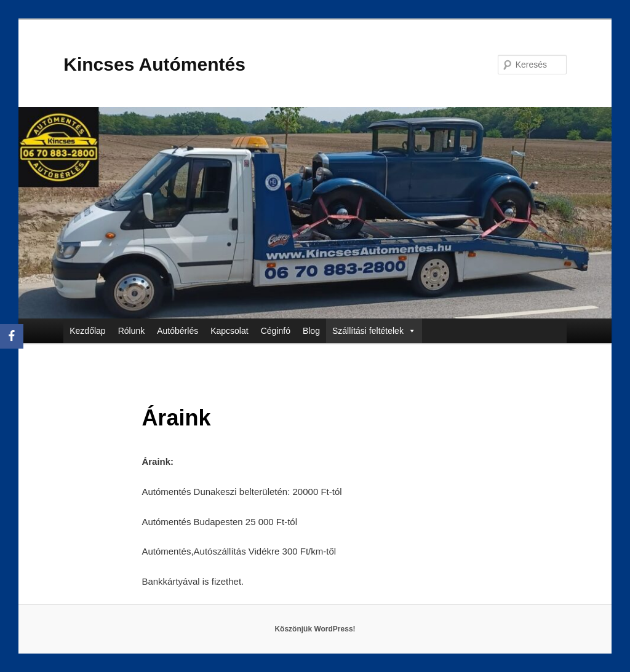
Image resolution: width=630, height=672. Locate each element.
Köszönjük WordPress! (315, 629)
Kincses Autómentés (154, 64)
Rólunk (132, 331)
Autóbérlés (177, 331)
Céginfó (276, 331)
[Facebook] (12, 336)
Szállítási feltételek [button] (374, 331)
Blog (311, 331)
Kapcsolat (229, 331)
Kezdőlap (87, 331)
